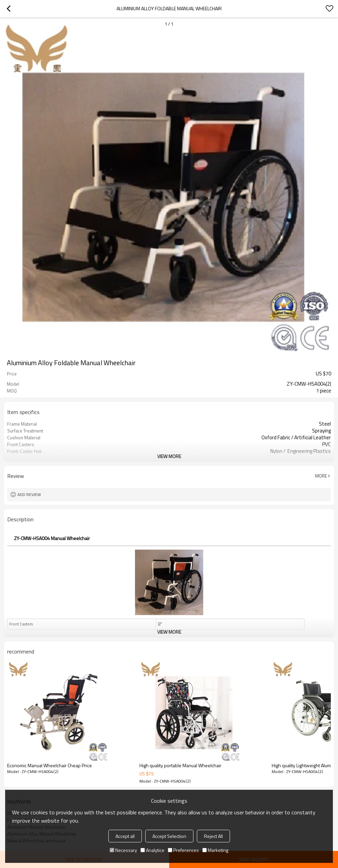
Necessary (123, 850)
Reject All (213, 836)
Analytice (152, 850)
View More (169, 456)
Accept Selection (169, 836)
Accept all (125, 836)
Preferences (183, 850)
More (321, 476)
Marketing (215, 850)
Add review (29, 494)
